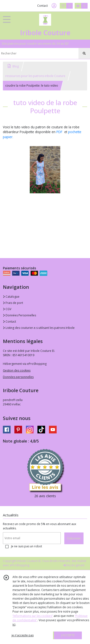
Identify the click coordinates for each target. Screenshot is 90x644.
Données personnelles (18, 377)
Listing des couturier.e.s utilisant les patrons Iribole (39, 328)
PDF (59, 132)
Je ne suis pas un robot (27, 546)
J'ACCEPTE (68, 635)
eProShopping (20, 565)
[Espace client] (54, 6)
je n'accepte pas (23, 635)
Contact (42, 6)
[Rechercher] (84, 53)
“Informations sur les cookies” (33, 616)
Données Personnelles (19, 315)
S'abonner (74, 538)
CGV (7, 309)
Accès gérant (74, 565)
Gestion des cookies (17, 370)
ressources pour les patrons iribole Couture (35, 76)
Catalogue (11, 297)
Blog (13, 66)
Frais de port (13, 303)
